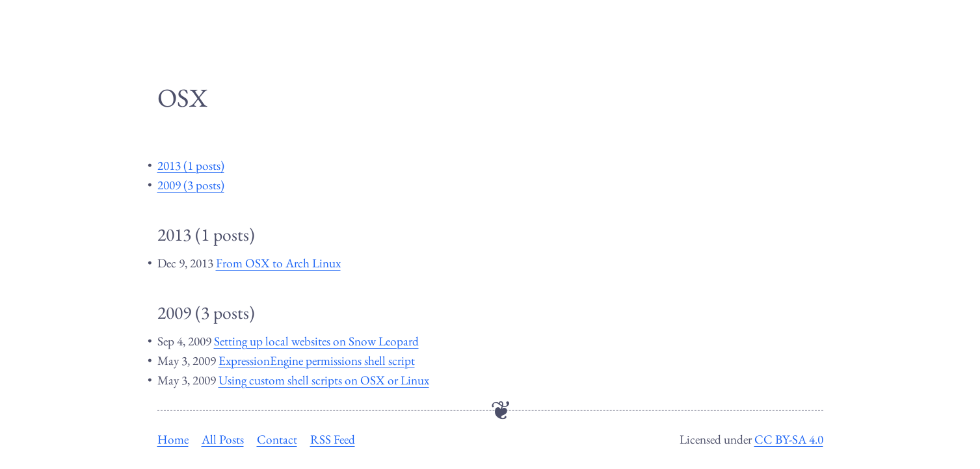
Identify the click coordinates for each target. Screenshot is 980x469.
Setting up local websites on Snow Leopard (316, 341)
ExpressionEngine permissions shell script (317, 361)
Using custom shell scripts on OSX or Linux (324, 380)
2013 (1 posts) (191, 166)
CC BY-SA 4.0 (789, 439)
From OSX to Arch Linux (278, 263)
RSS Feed (333, 439)
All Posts (223, 439)
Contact (277, 439)
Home (173, 439)
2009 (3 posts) (191, 185)
